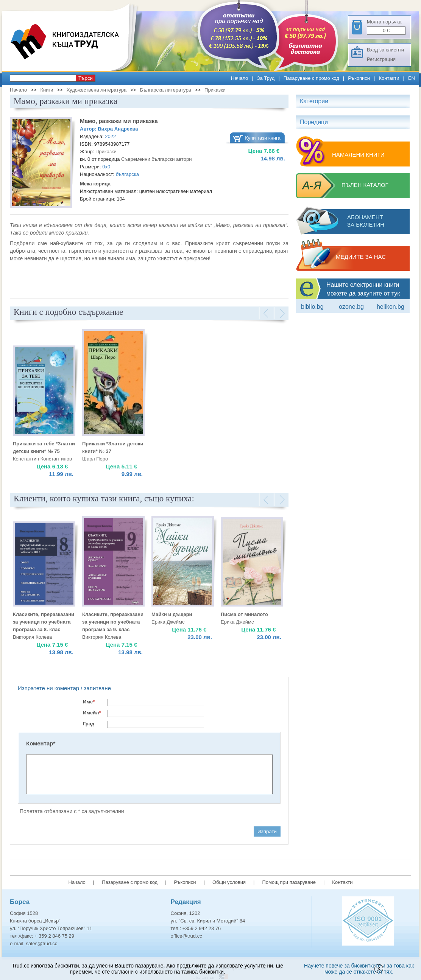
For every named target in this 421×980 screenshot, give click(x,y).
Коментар (41, 743)
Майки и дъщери (172, 614)
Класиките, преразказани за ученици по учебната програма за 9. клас (113, 622)
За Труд (266, 78)
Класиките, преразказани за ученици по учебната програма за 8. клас (44, 622)
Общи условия (229, 882)
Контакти (389, 78)
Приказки (215, 90)
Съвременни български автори (156, 159)
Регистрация (381, 59)
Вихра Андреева (118, 129)
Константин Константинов (42, 459)
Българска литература (165, 90)
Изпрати (267, 831)
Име (89, 702)
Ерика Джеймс (168, 622)
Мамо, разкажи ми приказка (119, 121)
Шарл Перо (95, 459)
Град (89, 724)
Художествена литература (97, 90)
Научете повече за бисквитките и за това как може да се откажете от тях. (359, 969)
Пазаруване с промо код (311, 78)
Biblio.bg (312, 307)
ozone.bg (351, 307)
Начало (239, 78)
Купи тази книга (263, 138)
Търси (86, 78)
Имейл (92, 713)
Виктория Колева (32, 637)
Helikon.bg (391, 307)
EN (412, 78)
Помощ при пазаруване (289, 882)
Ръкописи (359, 78)
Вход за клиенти (385, 50)
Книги (47, 90)
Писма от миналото (244, 614)
